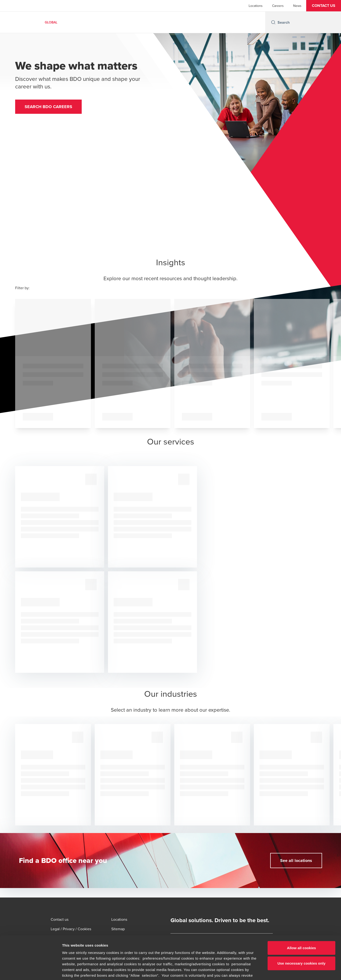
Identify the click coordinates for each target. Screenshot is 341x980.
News (297, 6)
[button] (324, 6)
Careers (278, 6)
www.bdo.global (158, 952)
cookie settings (109, 941)
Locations (256, 6)
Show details (249, 971)
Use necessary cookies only (302, 923)
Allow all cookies (302, 908)
